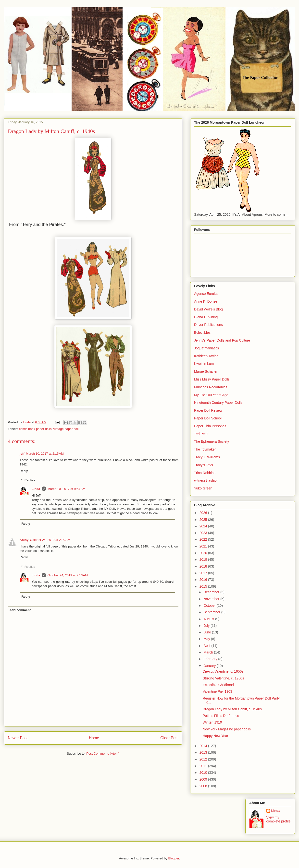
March (209, 652)
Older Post (169, 738)
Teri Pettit (201, 434)
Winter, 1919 (212, 722)
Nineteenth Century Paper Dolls (218, 403)
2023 (204, 533)
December (212, 592)
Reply (24, 471)
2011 (204, 766)
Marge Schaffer (206, 371)
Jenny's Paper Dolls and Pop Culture (222, 340)
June (208, 632)
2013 (204, 752)
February (211, 659)
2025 (204, 520)
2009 (204, 779)
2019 (204, 559)
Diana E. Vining (206, 317)
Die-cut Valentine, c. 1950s (223, 671)
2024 (204, 526)
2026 (204, 513)
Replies (30, 480)
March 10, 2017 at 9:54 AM (66, 489)
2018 (204, 566)
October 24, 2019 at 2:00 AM (50, 540)
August (209, 619)
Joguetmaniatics (206, 348)
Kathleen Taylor (206, 356)
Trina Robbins (205, 473)
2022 (204, 539)
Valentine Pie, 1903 (217, 691)
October (210, 606)
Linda (36, 489)
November (212, 599)
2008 (204, 786)
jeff (22, 454)
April (207, 646)
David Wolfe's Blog (208, 309)
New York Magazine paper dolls (227, 729)
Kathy (24, 540)
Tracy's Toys (204, 465)
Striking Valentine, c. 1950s (223, 678)
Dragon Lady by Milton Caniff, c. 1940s (232, 709)
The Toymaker (205, 449)
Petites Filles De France (221, 716)
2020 (204, 553)
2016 (204, 580)
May (207, 639)
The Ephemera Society (212, 441)
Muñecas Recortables (211, 387)
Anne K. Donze (206, 301)
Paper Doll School (208, 418)
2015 (204, 586)
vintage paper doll (66, 429)
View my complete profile (279, 819)
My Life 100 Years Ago (211, 395)
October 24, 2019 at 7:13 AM (68, 575)
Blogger (174, 858)
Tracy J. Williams (207, 457)
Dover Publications (208, 325)
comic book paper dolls (35, 429)
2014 (204, 746)
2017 (204, 573)
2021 (204, 546)
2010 (204, 773)
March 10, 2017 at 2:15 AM (45, 454)
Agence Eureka (206, 294)
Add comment (20, 610)
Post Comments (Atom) (103, 754)
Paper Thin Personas (210, 426)
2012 (204, 759)
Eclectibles (202, 333)
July (207, 626)
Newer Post (18, 738)
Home (94, 738)
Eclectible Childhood (218, 685)
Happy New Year (215, 736)
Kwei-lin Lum (204, 364)
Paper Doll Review (208, 410)
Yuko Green (203, 488)
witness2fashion (206, 480)
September (212, 612)
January (210, 666)
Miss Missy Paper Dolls (212, 379)
